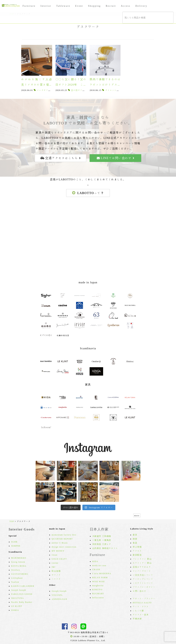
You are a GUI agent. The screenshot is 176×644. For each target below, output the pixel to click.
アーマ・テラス (141, 606)
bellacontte (98, 597)
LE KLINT (17, 606)
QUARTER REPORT (62, 539)
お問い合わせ (140, 591)
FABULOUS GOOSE (22, 594)
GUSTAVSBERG (20, 574)
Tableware (63, 6)
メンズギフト (44, 90)
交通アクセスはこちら (61, 158)
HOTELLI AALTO (142, 602)
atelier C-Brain (60, 543)
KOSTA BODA (19, 566)
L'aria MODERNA (102, 573)
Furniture (29, 6)
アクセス (137, 551)
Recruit (111, 6)
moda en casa (99, 565)
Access (126, 6)
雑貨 (135, 539)
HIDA (95, 561)
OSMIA (15, 610)
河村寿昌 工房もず (102, 544)
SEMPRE (16, 546)
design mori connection (64, 547)
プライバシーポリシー (144, 587)
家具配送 (137, 555)
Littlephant (17, 578)
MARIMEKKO (19, 558)
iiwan (55, 555)
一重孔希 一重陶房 (102, 540)
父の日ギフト (78, 90)
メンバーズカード (142, 571)
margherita (98, 585)
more (137, 515)
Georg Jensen (18, 562)
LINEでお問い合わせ (115, 158)
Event (79, 6)
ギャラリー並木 (141, 615)
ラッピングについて (143, 579)
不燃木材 (137, 619)
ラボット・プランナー (144, 598)
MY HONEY (58, 551)
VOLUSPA (57, 595)
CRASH (96, 569)
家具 (135, 535)
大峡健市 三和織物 (102, 536)
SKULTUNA (18, 598)
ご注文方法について (143, 575)
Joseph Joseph (19, 590)
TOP (12, 521)
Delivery (141, 6)
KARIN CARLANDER (23, 586)
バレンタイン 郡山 (142, 559)
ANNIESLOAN (59, 599)
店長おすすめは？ (142, 567)
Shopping (94, 6)
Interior (46, 6)
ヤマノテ (56, 575)
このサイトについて (143, 583)
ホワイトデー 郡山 (142, 563)
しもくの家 (138, 611)
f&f (53, 567)
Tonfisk (15, 582)
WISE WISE (99, 581)
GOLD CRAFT (59, 559)
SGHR (14, 542)
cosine (55, 563)
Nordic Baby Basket (22, 602)
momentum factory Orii (64, 535)
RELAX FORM (100, 577)
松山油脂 (56, 571)
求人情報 (137, 547)
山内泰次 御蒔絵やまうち (105, 548)
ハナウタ (56, 579)
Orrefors (16, 570)
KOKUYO (97, 589)
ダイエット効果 (113, 90)
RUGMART (98, 593)
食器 (135, 543)
